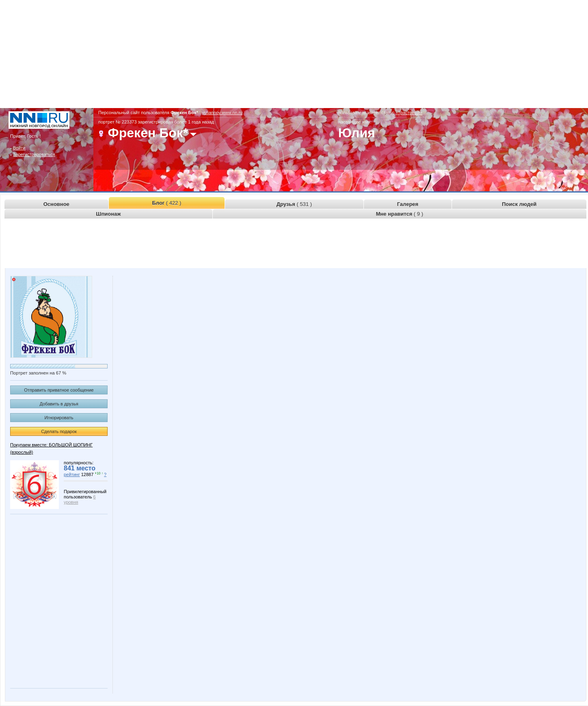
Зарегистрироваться (34, 154)
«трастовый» (409, 113)
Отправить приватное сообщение (59, 390)
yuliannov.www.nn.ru (222, 113)
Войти (19, 148)
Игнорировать (59, 418)
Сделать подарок (59, 431)
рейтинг (72, 474)
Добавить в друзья (59, 404)
